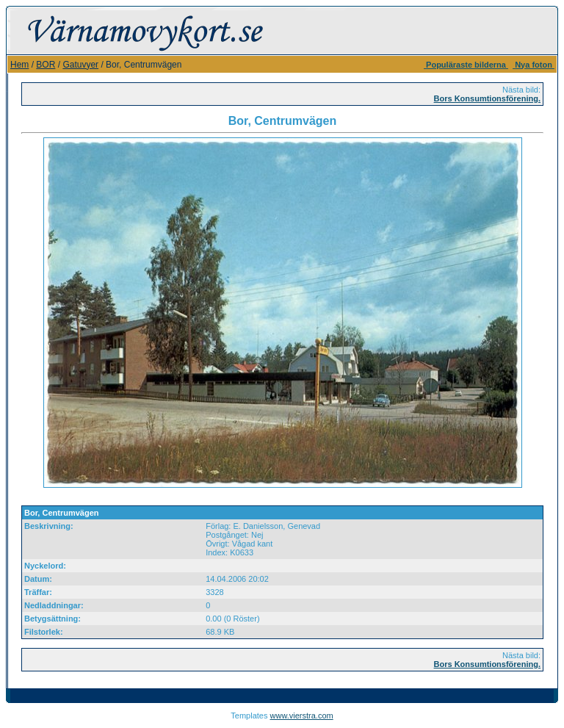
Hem (19, 65)
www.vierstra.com (302, 716)
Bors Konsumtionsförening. (487, 98)
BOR (46, 65)
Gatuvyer (80, 65)
